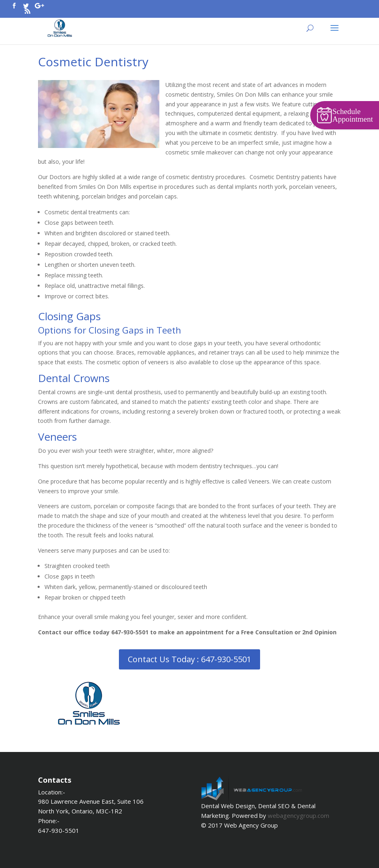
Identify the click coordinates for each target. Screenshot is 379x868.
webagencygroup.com (299, 815)
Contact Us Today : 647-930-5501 (189, 659)
